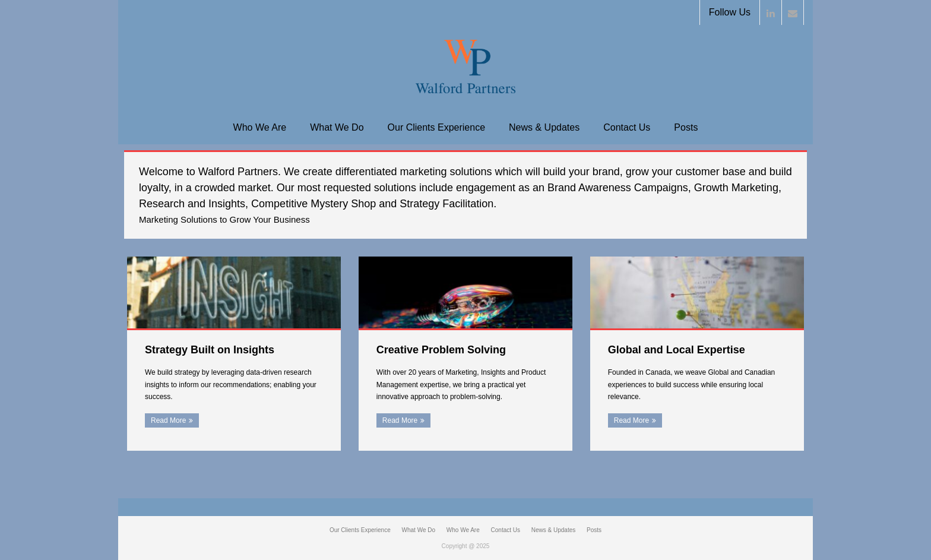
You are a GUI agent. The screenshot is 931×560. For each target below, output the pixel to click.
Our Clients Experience (437, 127)
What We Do (337, 127)
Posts (686, 127)
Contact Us (627, 127)
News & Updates (544, 127)
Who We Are (260, 127)
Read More (168, 420)
